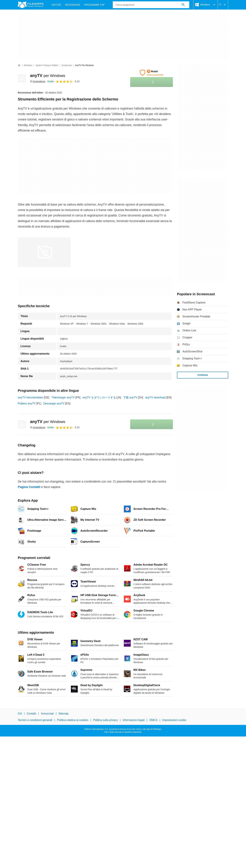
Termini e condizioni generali (35, 720)
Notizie (56, 5)
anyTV (48, 75)
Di (38, 81)
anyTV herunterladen (30, 397)
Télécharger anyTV (63, 397)
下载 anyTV (130, 397)
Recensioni (73, 5)
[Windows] (28, 65)
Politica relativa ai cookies (73, 720)
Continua (203, 375)
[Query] (151, 5)
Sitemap (63, 714)
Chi (20, 714)
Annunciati (47, 714)
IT (223, 5)
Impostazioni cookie (174, 720)
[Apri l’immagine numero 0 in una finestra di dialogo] (44, 252)
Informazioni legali (134, 720)
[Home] (19, 65)
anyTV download (155, 397)
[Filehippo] (31, 5)
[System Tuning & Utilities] (47, 65)
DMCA (153, 720)
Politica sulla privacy (105, 720)
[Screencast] (66, 65)
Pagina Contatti (29, 487)
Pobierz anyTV (27, 403)
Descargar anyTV (54, 403)
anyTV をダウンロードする (99, 397)
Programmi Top (94, 5)
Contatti (31, 714)
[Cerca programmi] (183, 5)
